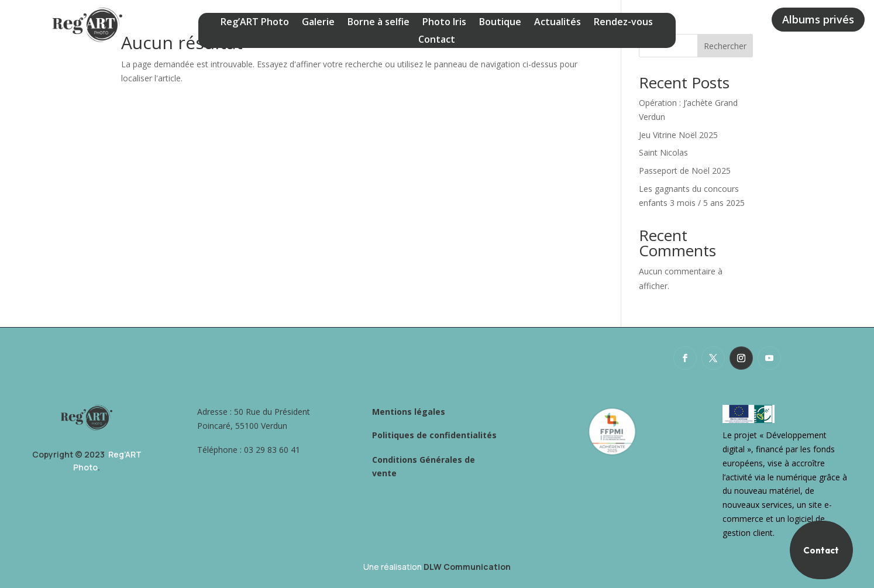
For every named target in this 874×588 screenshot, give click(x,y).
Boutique (500, 23)
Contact (437, 40)
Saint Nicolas (663, 152)
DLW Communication (467, 567)
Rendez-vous (623, 23)
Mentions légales (409, 412)
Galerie (318, 23)
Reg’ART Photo (255, 23)
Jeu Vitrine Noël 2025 (679, 135)
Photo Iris (444, 23)
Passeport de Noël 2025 (685, 171)
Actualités (558, 23)
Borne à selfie (378, 23)
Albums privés (818, 19)
